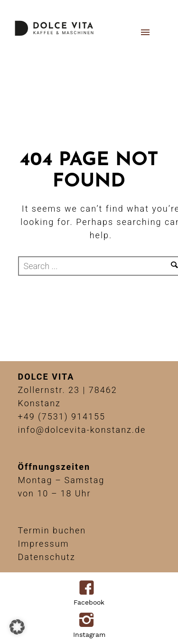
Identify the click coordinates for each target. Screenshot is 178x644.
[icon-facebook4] (89, 588)
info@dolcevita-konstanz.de (82, 430)
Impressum (44, 544)
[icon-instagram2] (89, 621)
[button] (17, 627)
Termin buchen (52, 530)
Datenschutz (47, 557)
